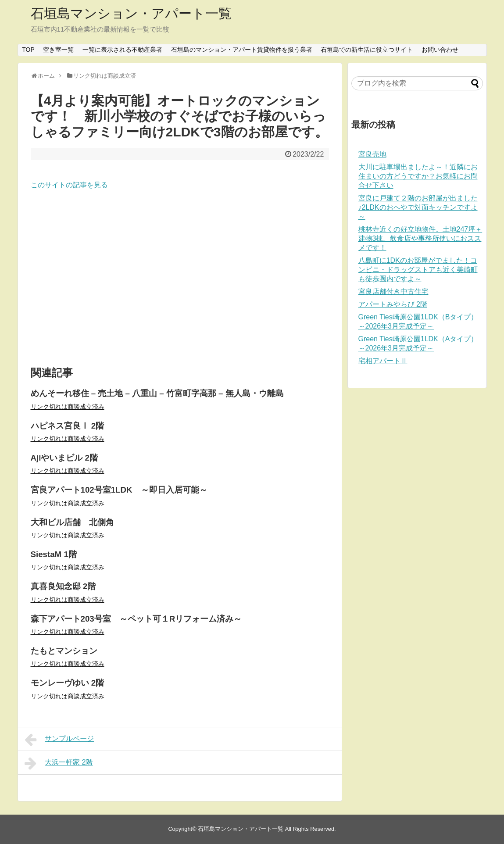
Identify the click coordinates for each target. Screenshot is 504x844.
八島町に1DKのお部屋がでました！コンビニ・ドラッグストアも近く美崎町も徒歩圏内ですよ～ (418, 270)
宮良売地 (372, 154)
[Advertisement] (180, 279)
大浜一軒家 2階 (59, 763)
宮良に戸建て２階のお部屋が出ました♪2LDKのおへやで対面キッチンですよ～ (418, 207)
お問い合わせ (440, 50)
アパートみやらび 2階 (393, 304)
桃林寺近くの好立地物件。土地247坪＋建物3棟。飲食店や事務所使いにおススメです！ (420, 238)
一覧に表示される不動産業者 (122, 50)
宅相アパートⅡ (383, 361)
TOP (28, 50)
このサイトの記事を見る (69, 185)
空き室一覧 (58, 50)
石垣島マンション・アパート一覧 (131, 13)
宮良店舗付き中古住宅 (393, 291)
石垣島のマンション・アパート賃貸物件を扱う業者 (242, 50)
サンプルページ (59, 740)
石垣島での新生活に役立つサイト (367, 50)
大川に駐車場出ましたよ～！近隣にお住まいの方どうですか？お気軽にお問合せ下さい (418, 176)
